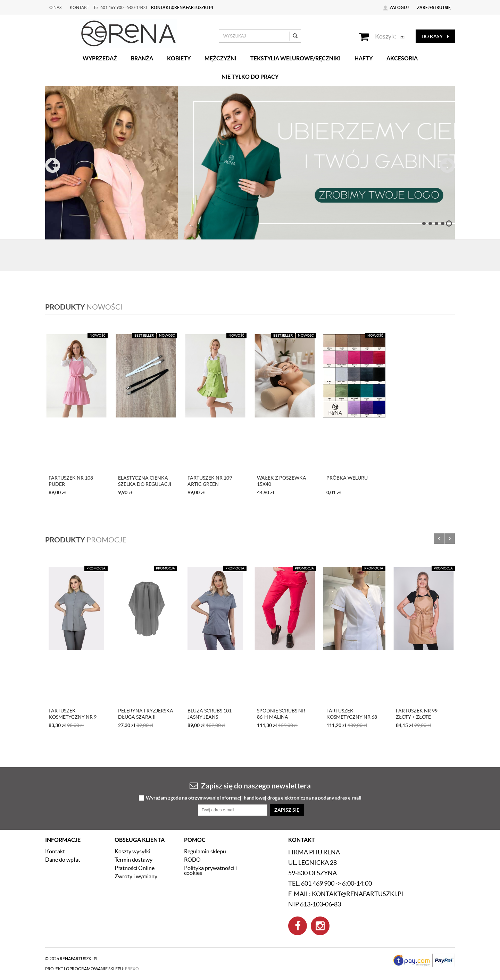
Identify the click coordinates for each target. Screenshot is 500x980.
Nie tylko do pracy (250, 77)
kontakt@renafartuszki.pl (182, 7)
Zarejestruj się (434, 7)
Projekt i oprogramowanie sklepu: (92, 969)
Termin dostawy (134, 860)
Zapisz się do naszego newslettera (250, 785)
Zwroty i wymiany (136, 876)
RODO (192, 860)
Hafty (364, 58)
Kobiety (179, 58)
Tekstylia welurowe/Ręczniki (295, 58)
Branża (142, 58)
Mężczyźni (220, 58)
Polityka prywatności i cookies (210, 870)
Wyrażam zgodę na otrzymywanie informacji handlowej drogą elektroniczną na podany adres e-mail (254, 798)
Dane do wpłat (63, 860)
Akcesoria (402, 58)
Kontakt (80, 7)
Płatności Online (135, 868)
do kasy (435, 36)
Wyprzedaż (100, 58)
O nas (55, 7)
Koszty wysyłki (132, 851)
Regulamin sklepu (205, 851)
